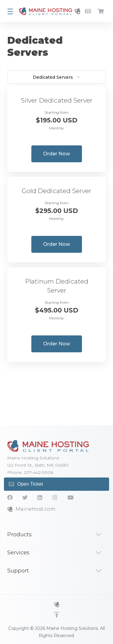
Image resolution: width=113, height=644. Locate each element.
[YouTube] (70, 497)
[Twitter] (25, 497)
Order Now (56, 154)
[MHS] (57, 604)
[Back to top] (57, 615)
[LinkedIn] (40, 497)
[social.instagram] (55, 497)
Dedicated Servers (56, 77)
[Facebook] (10, 497)
